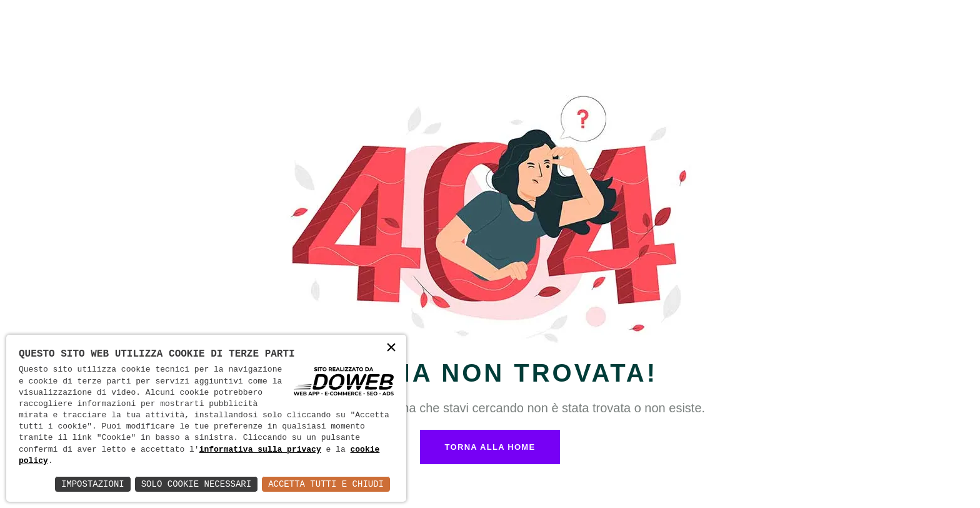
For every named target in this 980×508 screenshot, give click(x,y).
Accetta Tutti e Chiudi (326, 484)
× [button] (391, 349)
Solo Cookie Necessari (196, 484)
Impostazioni (93, 484)
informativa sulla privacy (260, 450)
